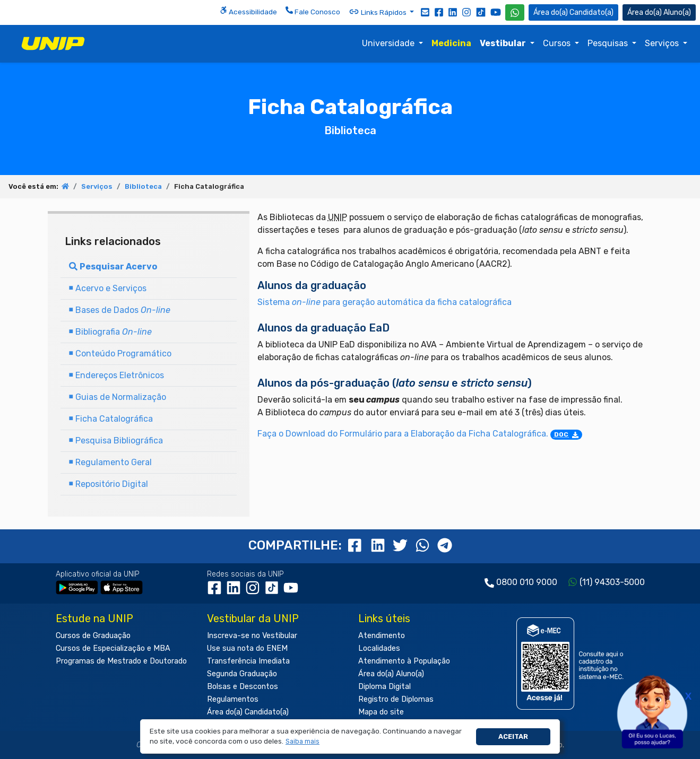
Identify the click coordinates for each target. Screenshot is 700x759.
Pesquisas (609, 43)
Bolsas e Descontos (243, 687)
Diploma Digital (384, 687)
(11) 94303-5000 (612, 582)
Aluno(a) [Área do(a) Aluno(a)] (659, 12)
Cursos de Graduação (93, 636)
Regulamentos (233, 699)
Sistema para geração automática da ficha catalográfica (384, 302)
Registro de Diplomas (396, 699)
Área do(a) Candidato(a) (248, 712)
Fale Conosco (313, 11)
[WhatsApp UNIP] (515, 12)
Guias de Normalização (118, 397)
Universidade (389, 43)
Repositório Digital (109, 484)
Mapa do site (381, 712)
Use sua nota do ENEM (247, 648)
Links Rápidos (378, 12)
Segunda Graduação (242, 674)
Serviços (663, 43)
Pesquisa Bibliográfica (116, 440)
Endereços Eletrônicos (116, 375)
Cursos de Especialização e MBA (113, 648)
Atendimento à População (404, 661)
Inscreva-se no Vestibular (252, 636)
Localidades (379, 648)
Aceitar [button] (513, 736)
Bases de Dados (120, 310)
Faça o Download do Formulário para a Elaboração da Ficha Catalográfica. (420, 434)
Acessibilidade (248, 11)
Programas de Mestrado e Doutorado (121, 661)
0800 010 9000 (527, 582)
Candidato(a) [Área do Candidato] (573, 12)
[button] (303, 742)
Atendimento (382, 636)
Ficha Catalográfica (111, 419)
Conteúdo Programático (120, 354)
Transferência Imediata (248, 661)
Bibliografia (110, 332)
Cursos (558, 43)
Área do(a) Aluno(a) (391, 674)
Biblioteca (143, 186)
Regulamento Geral (110, 462)
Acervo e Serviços (108, 288)
